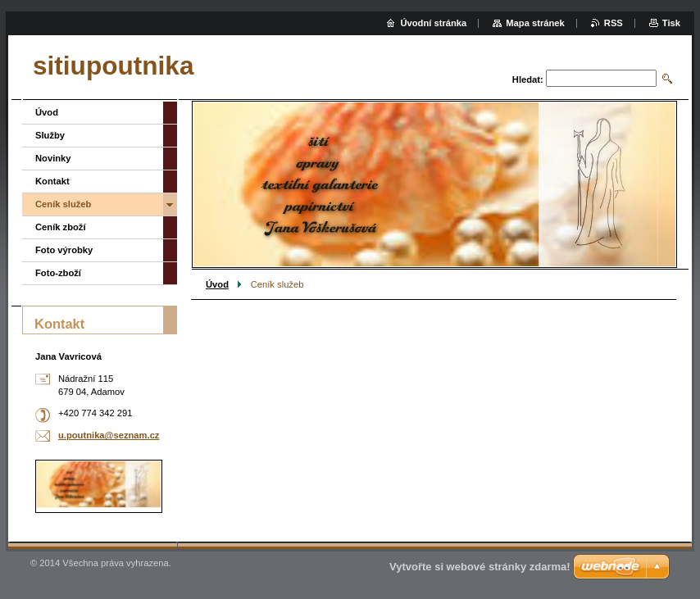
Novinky (53, 158)
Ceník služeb (63, 204)
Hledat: (528, 79)
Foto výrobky (64, 250)
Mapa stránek (535, 23)
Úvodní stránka (433, 23)
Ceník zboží (61, 227)
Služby (50, 135)
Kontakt (52, 181)
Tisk (671, 23)
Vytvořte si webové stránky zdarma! (480, 567)
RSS (614, 23)
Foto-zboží (58, 273)
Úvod (217, 284)
